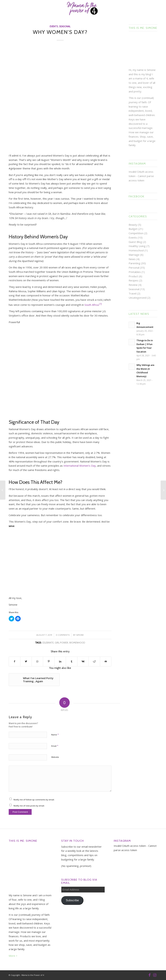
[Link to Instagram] (155, 975)
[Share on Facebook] (15, 661)
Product (133, 276)
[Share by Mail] (106, 661)
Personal (134, 268)
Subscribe (72, 900)
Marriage (134, 255)
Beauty (133, 225)
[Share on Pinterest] (49, 661)
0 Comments (63, 635)
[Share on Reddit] (94, 661)
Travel (132, 293)
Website (55, 757)
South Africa (92, 305)
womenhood (77, 643)
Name (55, 735)
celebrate (48, 643)
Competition (136, 233)
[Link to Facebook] (149, 975)
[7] (100, 304)
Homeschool (136, 250)
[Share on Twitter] (26, 661)
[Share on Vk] (83, 661)
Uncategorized (137, 298)
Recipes (133, 280)
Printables (135, 272)
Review (133, 285)
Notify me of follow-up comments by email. (34, 800)
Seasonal (65, 26)
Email (55, 746)
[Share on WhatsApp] (37, 661)
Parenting (134, 263)
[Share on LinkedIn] (60, 661)
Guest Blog (135, 242)
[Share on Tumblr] (71, 661)
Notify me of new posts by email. (29, 806)
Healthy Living (137, 246)
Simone (80, 635)
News (132, 259)
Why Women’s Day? (60, 32)
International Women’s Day (80, 466)
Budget (133, 229)
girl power (61, 643)
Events (54, 26)
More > (13, 956)
